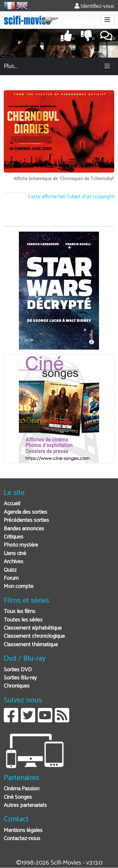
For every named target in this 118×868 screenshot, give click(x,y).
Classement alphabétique (33, 628)
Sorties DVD (18, 670)
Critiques (14, 537)
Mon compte (19, 587)
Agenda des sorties (25, 512)
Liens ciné (15, 554)
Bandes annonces (24, 529)
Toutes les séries (23, 620)
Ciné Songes (18, 797)
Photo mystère (21, 545)
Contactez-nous (22, 839)
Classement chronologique (34, 636)
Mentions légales (23, 831)
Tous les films (20, 612)
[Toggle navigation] (107, 20)
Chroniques (17, 686)
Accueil (12, 504)
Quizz (10, 570)
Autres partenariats (25, 806)
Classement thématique (31, 645)
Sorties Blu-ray (20, 678)
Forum (11, 578)
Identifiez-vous (94, 6)
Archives (14, 562)
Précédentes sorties (26, 520)
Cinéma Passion (22, 789)
